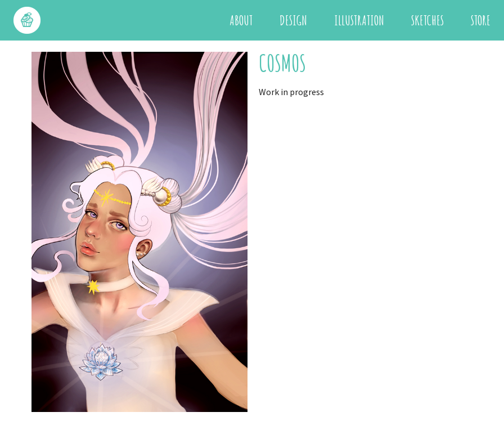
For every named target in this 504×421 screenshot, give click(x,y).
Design (293, 20)
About (241, 20)
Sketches (427, 20)
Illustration (359, 20)
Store (481, 20)
